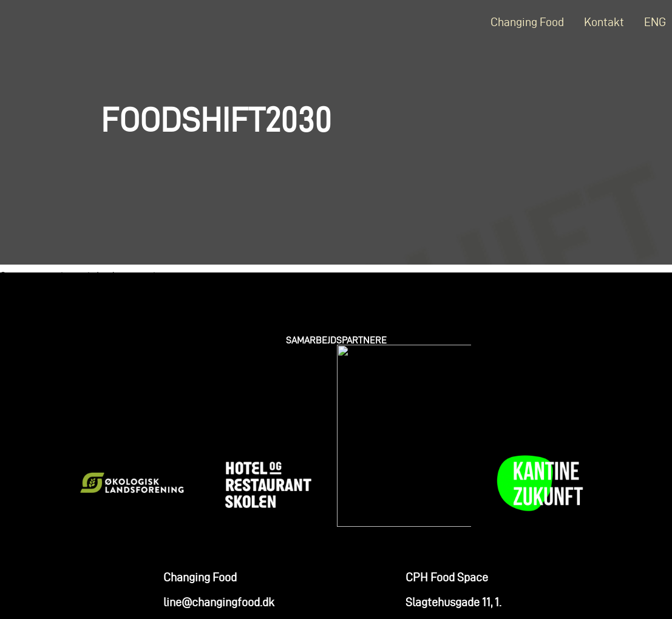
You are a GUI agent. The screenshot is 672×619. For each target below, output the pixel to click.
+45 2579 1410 (197, 536)
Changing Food (527, 22)
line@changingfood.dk (219, 512)
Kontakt (604, 22)
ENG (655, 22)
